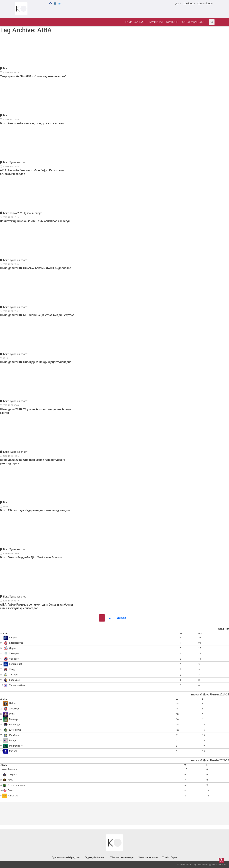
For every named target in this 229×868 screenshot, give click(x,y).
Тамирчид (156, 22)
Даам (178, 3)
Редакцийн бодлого (95, 857)
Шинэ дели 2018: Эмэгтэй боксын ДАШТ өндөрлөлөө (36, 268)
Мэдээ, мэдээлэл (193, 22)
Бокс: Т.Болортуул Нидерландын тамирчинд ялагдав (35, 510)
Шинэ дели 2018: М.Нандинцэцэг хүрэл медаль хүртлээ (37, 315)
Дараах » (122, 618)
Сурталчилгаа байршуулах (66, 857)
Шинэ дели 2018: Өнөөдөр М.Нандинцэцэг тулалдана (36, 362)
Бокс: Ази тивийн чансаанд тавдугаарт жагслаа (32, 123)
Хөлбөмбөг (189, 3)
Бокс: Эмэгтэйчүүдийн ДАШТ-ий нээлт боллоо (31, 557)
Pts (200, 633)
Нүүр (128, 22)
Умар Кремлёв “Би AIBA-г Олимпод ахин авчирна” (33, 76)
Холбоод (140, 22)
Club (6, 633)
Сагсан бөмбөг (205, 3)
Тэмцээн (172, 22)
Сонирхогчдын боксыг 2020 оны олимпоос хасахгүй (35, 221)
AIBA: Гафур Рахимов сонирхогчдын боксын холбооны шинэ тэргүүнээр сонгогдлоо (36, 606)
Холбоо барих (170, 857)
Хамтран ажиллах (148, 857)
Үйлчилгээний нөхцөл (122, 857)
